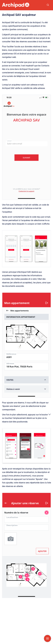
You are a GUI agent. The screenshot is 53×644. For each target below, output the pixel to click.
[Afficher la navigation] (47, 638)
